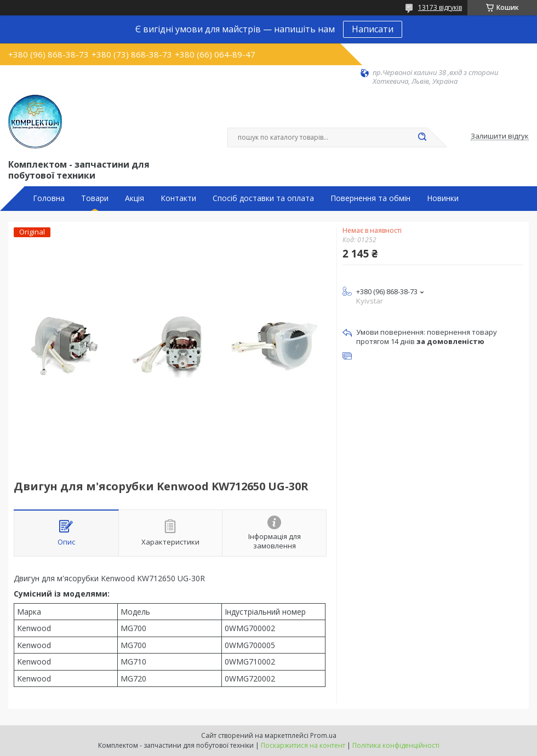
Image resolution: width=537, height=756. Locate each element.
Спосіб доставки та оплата (263, 198)
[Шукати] (422, 138)
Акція (135, 198)
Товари (95, 198)
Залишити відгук (500, 136)
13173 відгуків (440, 7)
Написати (373, 29)
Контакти (178, 198)
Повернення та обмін (370, 198)
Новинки (443, 198)
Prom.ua (323, 735)
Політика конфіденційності (396, 745)
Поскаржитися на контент (303, 745)
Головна (49, 198)
